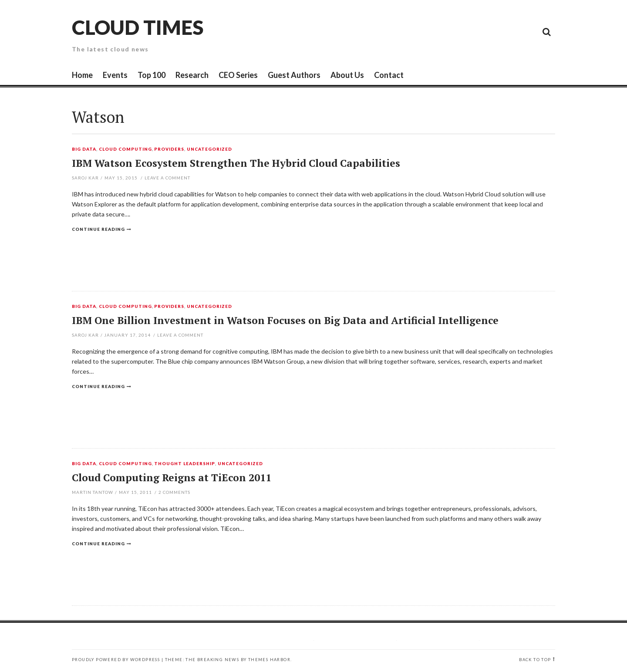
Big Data (84, 149)
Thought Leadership (185, 464)
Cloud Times (138, 27)
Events (115, 75)
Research (192, 75)
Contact (389, 75)
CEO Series (238, 75)
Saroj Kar (85, 178)
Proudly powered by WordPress (116, 660)
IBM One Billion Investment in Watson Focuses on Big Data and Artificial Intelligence (285, 320)
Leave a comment (168, 178)
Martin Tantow (93, 492)
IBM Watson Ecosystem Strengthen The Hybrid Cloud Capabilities (236, 163)
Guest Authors (294, 75)
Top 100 (152, 75)
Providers (169, 149)
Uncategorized (209, 149)
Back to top (535, 660)
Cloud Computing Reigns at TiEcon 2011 (172, 478)
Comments (174, 492)
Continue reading (98, 229)
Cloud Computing (125, 149)
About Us (347, 75)
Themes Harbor (269, 660)
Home (82, 75)
